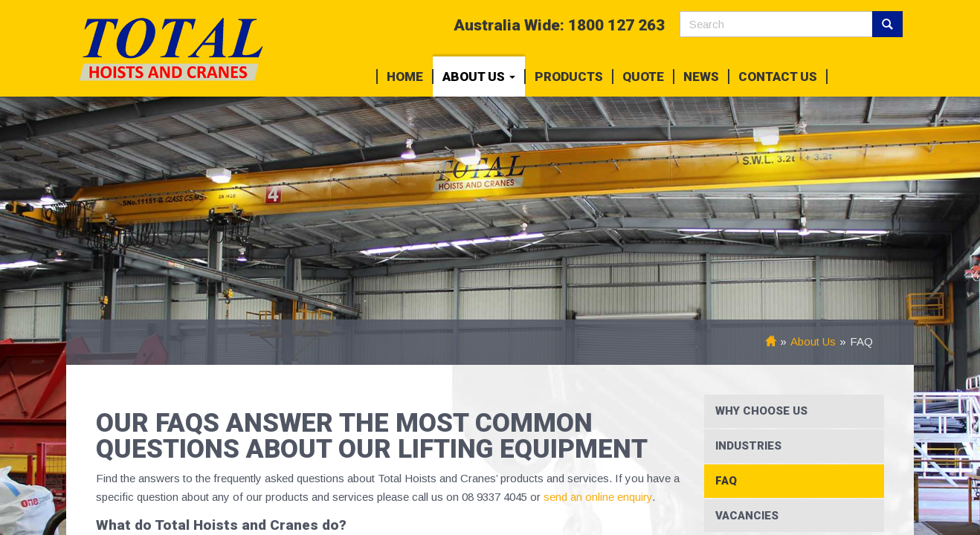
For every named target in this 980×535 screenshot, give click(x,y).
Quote (643, 77)
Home (405, 77)
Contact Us (778, 77)
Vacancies (747, 516)
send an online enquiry (596, 497)
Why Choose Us (761, 411)
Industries (748, 446)
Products (569, 77)
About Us (479, 77)
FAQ (726, 481)
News (701, 77)
